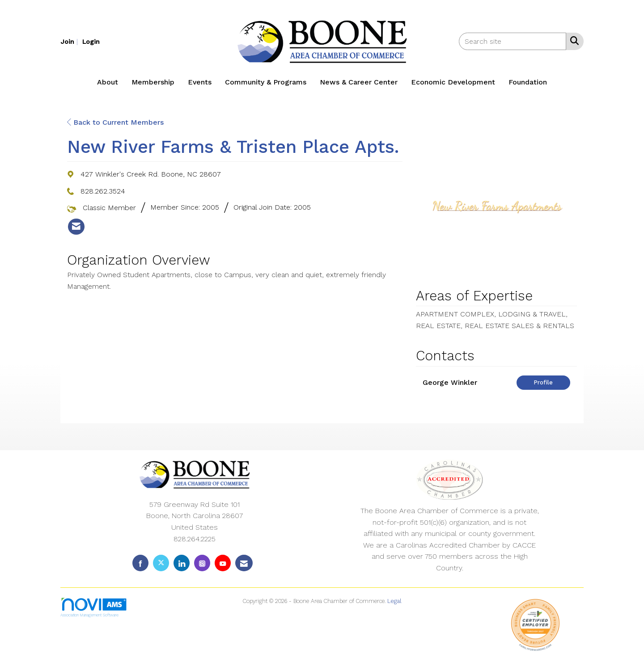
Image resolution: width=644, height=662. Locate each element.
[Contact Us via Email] (244, 563)
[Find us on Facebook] (140, 563)
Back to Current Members (115, 122)
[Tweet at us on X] (161, 563)
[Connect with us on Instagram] (202, 563)
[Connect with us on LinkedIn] (182, 563)
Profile (543, 382)
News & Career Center (359, 82)
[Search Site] (573, 41)
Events (200, 82)
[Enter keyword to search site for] (513, 41)
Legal (394, 601)
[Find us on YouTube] (223, 563)
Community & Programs (266, 82)
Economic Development (453, 82)
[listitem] (70, 41)
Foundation (528, 82)
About (108, 82)
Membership (153, 82)
